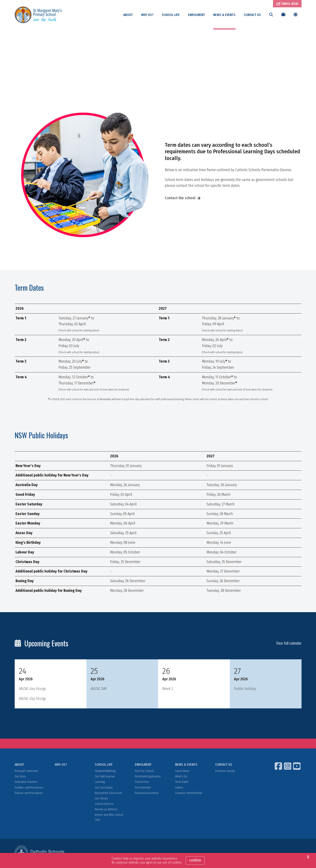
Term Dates (182, 782)
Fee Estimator (143, 788)
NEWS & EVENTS (224, 15)
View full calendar (289, 643)
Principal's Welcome (26, 771)
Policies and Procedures (29, 793)
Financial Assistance (147, 793)
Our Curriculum (104, 788)
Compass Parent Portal (189, 793)
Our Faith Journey (105, 777)
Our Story (20, 777)
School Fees (142, 782)
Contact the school (180, 198)
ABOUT (128, 15)
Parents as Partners (106, 810)
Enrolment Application (148, 777)
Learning (100, 782)
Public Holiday (245, 689)
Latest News (182, 771)
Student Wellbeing (105, 771)
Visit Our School (144, 771)
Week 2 (168, 689)
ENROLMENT (196, 15)
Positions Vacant (225, 771)
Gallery (179, 788)
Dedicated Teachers (26, 782)
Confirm (195, 860)
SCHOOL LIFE (171, 15)
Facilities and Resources (29, 788)
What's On (181, 777)
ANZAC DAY (99, 689)
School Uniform (104, 804)
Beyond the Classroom (108, 793)
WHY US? (147, 15)
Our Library (101, 799)
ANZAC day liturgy (32, 689)
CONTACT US (252, 15)
